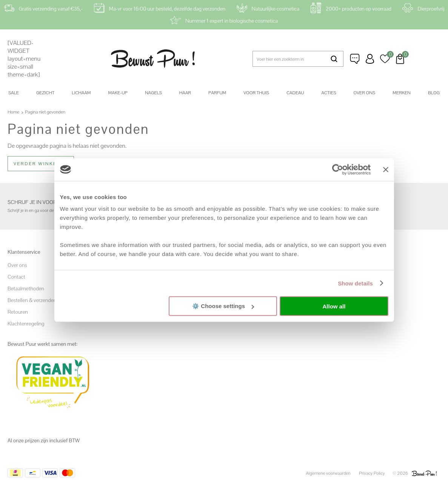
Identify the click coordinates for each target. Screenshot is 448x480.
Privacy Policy (372, 473)
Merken (402, 93)
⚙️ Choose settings (223, 306)
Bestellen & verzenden (32, 300)
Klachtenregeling (26, 323)
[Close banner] (386, 169)
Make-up (118, 93)
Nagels (153, 93)
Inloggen (370, 59)
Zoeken (334, 59)
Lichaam (81, 93)
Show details (355, 283)
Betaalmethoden (26, 288)
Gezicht (45, 93)
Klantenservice (355, 59)
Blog (434, 93)
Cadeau (295, 93)
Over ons (365, 93)
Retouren (18, 311)
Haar (185, 93)
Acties (329, 93)
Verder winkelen (41, 164)
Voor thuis (256, 93)
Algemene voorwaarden (328, 473)
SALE (14, 93)
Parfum (217, 93)
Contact (16, 276)
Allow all (334, 306)
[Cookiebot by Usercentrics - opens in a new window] (338, 169)
